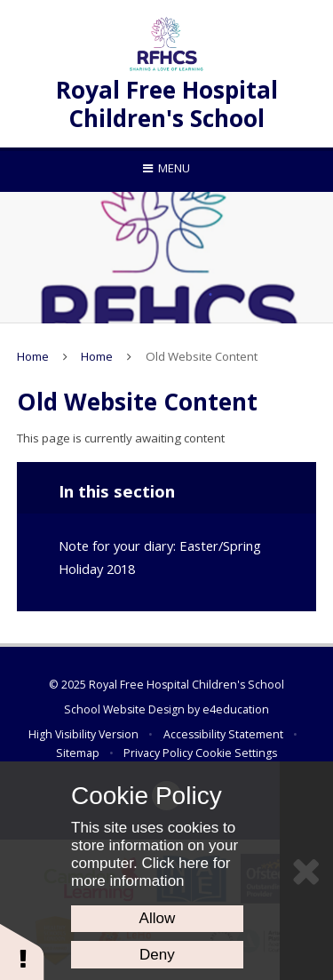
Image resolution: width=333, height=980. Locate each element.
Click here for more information (151, 872)
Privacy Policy (158, 753)
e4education (236, 709)
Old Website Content (202, 356)
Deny (157, 955)
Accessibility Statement (223, 734)
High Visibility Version (83, 734)
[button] (22, 951)
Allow (158, 918)
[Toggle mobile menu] (166, 168)
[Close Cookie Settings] (306, 871)
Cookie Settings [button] (236, 753)
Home (33, 356)
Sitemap (78, 753)
